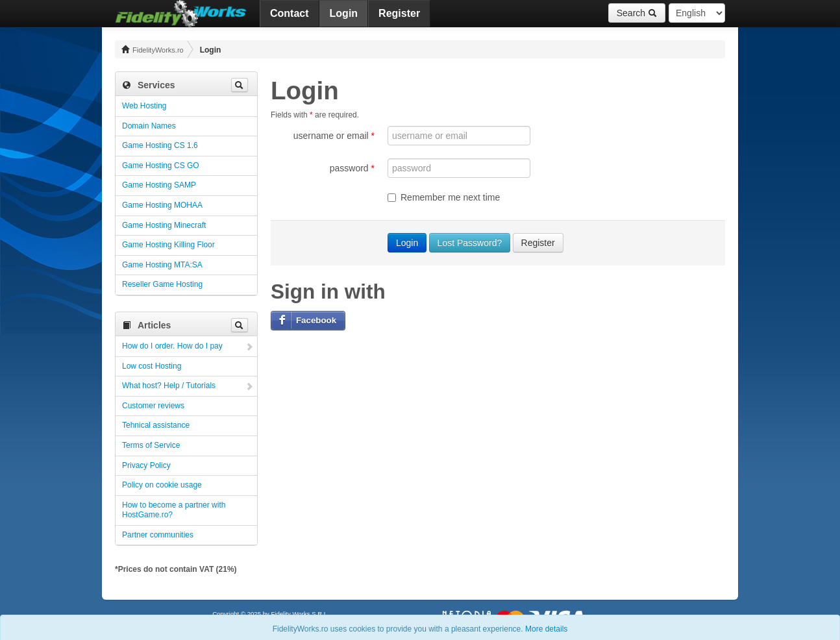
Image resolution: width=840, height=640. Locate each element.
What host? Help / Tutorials (169, 386)
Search (637, 13)
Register (399, 13)
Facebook (316, 320)
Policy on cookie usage (162, 485)
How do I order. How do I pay (172, 346)
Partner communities (158, 535)
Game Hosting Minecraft (164, 225)
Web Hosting (144, 106)
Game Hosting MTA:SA (162, 265)
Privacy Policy (146, 465)
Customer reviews (153, 406)
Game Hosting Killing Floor (168, 245)
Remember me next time (444, 197)
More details (546, 629)
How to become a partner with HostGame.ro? (174, 510)
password (352, 168)
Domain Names (149, 126)
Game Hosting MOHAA (162, 205)
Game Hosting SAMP (159, 185)
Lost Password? (470, 243)
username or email (334, 136)
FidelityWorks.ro (153, 49)
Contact (290, 13)
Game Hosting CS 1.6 (160, 145)
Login (344, 13)
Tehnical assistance (156, 425)
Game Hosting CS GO (161, 166)
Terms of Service (151, 445)
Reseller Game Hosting (162, 284)
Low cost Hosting (152, 366)
